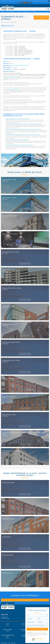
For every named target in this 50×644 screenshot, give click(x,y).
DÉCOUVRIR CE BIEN (25, 191)
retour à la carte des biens (41, 18)
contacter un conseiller (25, 600)
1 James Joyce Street (8, 519)
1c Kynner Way (7, 537)
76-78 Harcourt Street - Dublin (11, 378)
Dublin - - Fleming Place (20, 46)
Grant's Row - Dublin (8, 306)
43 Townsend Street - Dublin (11, 451)
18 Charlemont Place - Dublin (11, 342)
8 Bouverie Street (7, 573)
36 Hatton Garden (8, 555)
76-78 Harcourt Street (9, 501)
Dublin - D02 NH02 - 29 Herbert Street (23, 50)
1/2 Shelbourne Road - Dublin (11, 360)
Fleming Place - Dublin (9, 179)
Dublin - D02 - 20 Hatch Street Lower (23, 54)
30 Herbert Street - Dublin (10, 216)
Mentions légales (4, 643)
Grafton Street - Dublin (9, 415)
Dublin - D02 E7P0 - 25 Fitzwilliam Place (23, 51)
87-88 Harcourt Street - (9, 396)
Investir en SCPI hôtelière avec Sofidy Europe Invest (17, 140)
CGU (9, 643)
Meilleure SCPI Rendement (13, 89)
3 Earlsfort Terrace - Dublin (10, 324)
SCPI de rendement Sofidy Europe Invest (20, 65)
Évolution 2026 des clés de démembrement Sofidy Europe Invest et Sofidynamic (24, 129)
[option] (25, 160)
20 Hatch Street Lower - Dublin (12, 288)
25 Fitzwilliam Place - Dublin (11, 252)
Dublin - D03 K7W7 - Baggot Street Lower (24, 53)
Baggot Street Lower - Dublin (11, 270)
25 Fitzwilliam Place (8, 482)
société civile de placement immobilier (12, 77)
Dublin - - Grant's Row (19, 55)
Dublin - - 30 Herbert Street (21, 49)
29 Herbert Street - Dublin (10, 234)
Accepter (30, 3)
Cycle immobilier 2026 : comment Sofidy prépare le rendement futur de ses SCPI (24, 124)
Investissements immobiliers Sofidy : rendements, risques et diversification (23, 134)
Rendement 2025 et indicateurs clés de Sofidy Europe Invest (19, 145)
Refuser (25, 3)
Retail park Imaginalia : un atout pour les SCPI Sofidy (17, 119)
